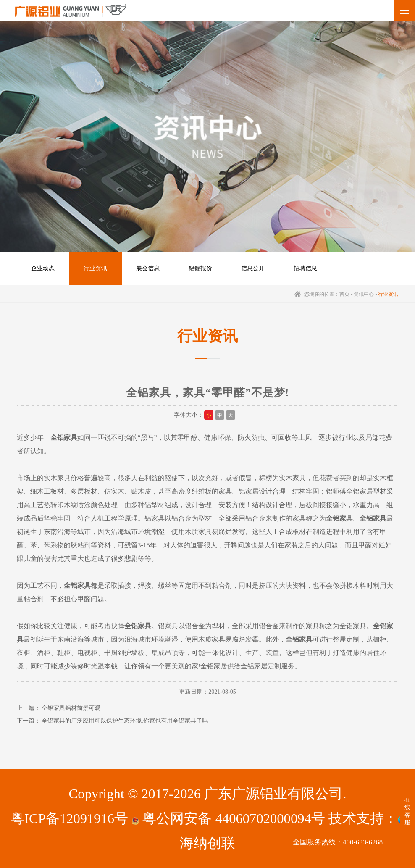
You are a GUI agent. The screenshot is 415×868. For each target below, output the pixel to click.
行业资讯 (95, 268)
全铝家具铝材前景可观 (71, 708)
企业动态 (43, 268)
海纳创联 (207, 843)
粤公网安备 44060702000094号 (228, 818)
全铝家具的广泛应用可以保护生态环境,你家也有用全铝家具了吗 (125, 721)
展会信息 (148, 268)
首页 (344, 294)
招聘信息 (305, 268)
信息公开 (253, 268)
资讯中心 (364, 294)
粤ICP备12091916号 (69, 818)
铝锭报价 (200, 268)
